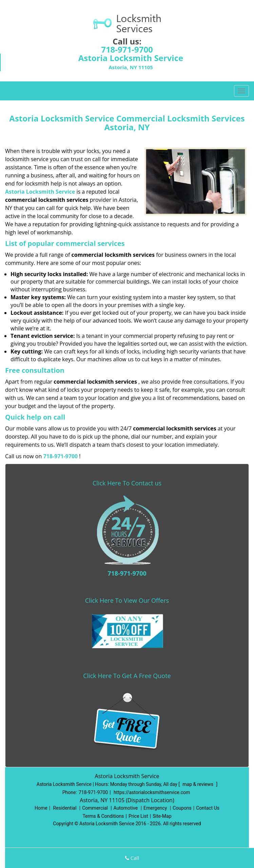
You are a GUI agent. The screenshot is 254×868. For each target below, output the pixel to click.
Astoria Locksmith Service (40, 192)
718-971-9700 (127, 49)
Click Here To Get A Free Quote (127, 676)
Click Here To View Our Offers (127, 600)
